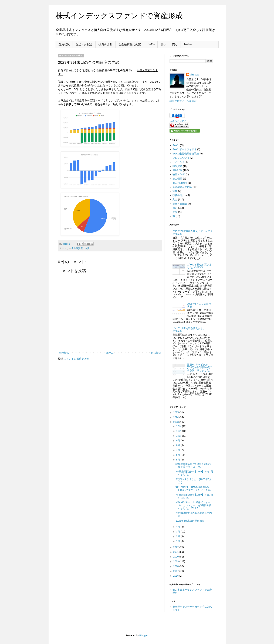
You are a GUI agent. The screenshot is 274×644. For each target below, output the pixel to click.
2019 (176, 561)
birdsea (194, 75)
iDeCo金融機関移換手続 (186, 154)
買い (163, 44)
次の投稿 (64, 353)
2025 (176, 412)
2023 (176, 422)
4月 (178, 527)
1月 (178, 541)
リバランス (179, 162)
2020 (176, 557)
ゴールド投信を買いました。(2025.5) (199, 266)
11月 (179, 431)
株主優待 (177, 179)
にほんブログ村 (178, 121)
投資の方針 (106, 44)
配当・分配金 (84, 44)
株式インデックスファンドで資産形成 (119, 16)
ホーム (110, 353)
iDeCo (151, 44)
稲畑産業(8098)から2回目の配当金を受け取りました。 (193, 465)
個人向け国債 (180, 183)
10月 (179, 436)
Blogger (143, 635)
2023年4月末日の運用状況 (190, 521)
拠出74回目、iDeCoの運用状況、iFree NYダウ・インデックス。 (194, 488)
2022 (176, 547)
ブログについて (181, 158)
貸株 (175, 191)
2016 (176, 576)
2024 (176, 417)
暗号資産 (177, 166)
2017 (176, 571)
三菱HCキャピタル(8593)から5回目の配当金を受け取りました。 (200, 368)
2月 (178, 536)
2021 (176, 552)
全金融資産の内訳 (130, 44)
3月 (178, 532)
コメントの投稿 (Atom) (77, 359)
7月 (178, 450)
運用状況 (64, 44)
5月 (178, 460)
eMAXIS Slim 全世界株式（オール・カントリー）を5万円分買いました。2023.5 (193, 505)
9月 (178, 441)
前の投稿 (156, 353)
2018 (176, 566)
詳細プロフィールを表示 (183, 101)
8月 (178, 445)
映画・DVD (179, 174)
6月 (178, 455)
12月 (179, 426)
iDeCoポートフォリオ (185, 149)
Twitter (188, 44)
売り (175, 44)
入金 (175, 199)
